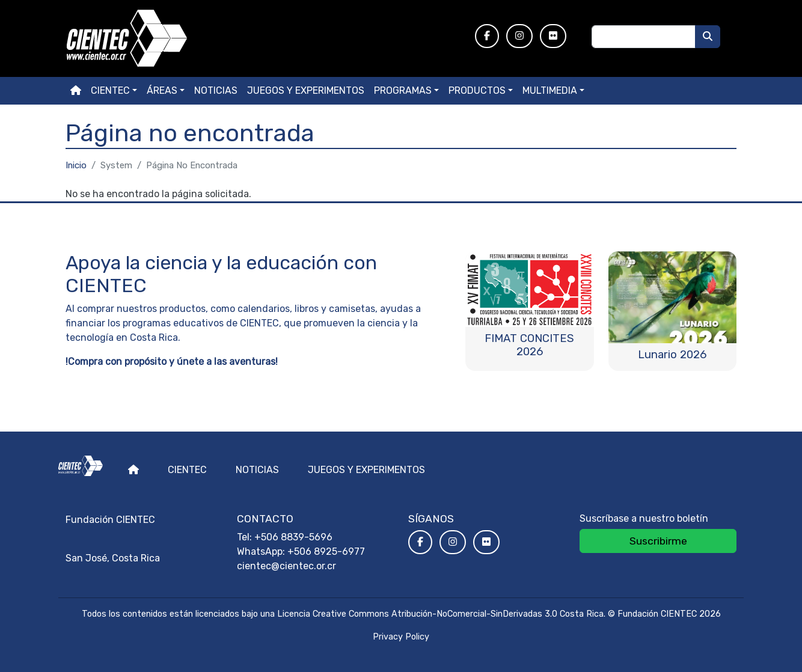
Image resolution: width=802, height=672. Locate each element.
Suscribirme (658, 541)
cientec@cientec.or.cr (286, 566)
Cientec (187, 470)
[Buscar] (708, 37)
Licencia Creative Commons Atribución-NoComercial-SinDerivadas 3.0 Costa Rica (440, 614)
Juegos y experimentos (306, 90)
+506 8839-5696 (293, 537)
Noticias (216, 90)
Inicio (76, 165)
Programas (403, 90)
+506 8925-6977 (326, 551)
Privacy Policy (401, 637)
